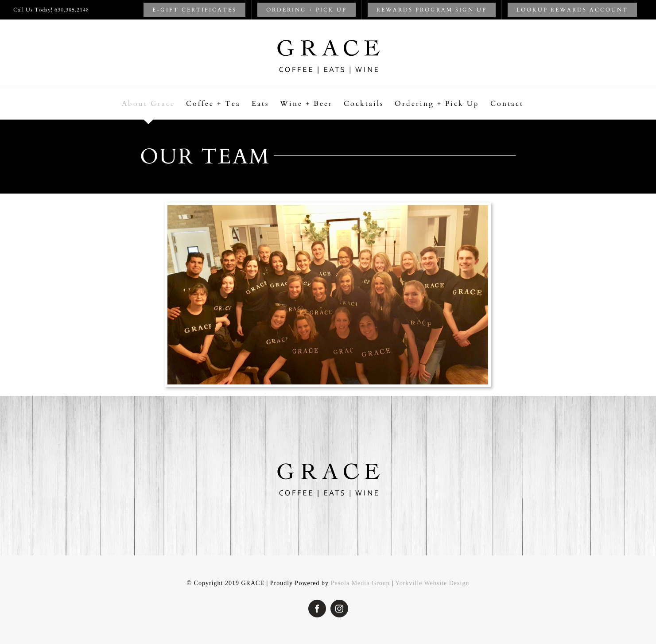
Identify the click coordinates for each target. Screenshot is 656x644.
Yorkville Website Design (432, 583)
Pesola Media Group (360, 583)
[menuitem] (194, 10)
